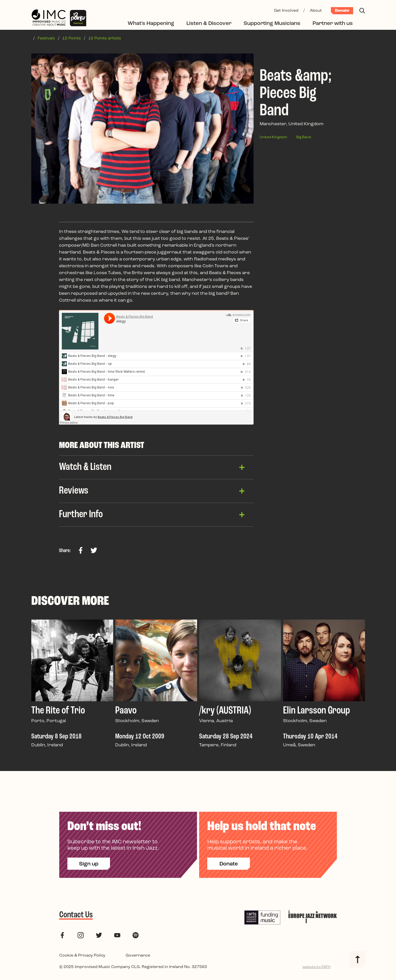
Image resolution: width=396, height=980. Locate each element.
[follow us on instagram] (81, 935)
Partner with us (333, 24)
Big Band (304, 137)
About (316, 11)
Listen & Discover (209, 24)
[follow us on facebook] (62, 935)
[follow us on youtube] (117, 935)
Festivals (46, 38)
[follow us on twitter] (99, 935)
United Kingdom (273, 137)
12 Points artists (105, 38)
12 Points (72, 38)
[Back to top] (358, 960)
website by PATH (316, 967)
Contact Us (76, 915)
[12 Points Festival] (78, 18)
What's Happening (151, 24)
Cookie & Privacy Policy (82, 956)
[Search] (362, 11)
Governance (138, 956)
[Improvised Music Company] (49, 18)
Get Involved (286, 11)
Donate (342, 11)
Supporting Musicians (272, 24)
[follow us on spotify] (136, 935)
